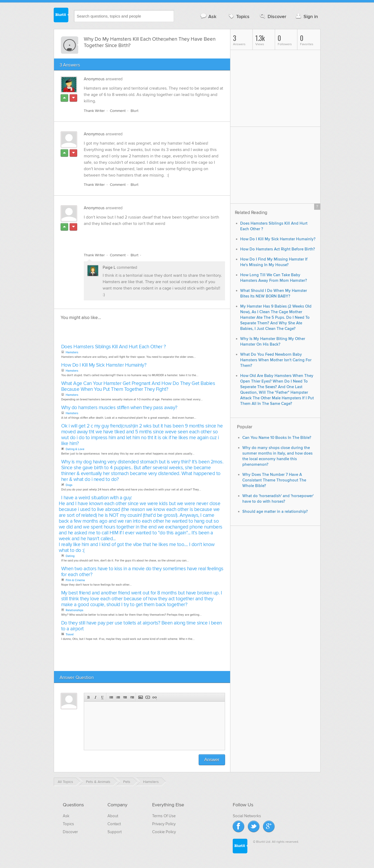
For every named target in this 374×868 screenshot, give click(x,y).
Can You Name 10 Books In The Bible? (277, 438)
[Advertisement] (145, 236)
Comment (118, 111)
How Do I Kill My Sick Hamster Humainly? (104, 365)
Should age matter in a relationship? (275, 512)
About (113, 816)
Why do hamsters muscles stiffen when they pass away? (119, 408)
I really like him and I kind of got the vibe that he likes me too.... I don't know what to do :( (137, 548)
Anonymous (94, 79)
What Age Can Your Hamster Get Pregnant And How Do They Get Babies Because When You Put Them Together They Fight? (138, 386)
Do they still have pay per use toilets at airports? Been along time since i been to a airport (142, 626)
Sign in (306, 16)
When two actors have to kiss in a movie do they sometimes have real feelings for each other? (142, 572)
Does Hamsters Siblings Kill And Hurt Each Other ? (114, 347)
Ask (208, 16)
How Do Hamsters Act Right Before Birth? (278, 249)
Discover (273, 16)
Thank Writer (94, 111)
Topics (238, 16)
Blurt (134, 111)
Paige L (109, 267)
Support (115, 832)
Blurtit (61, 16)
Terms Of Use (164, 816)
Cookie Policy (164, 832)
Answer (212, 760)
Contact (114, 824)
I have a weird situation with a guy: (97, 498)
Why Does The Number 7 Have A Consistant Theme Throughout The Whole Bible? (274, 480)
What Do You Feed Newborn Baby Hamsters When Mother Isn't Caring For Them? (276, 360)
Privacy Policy (164, 824)
